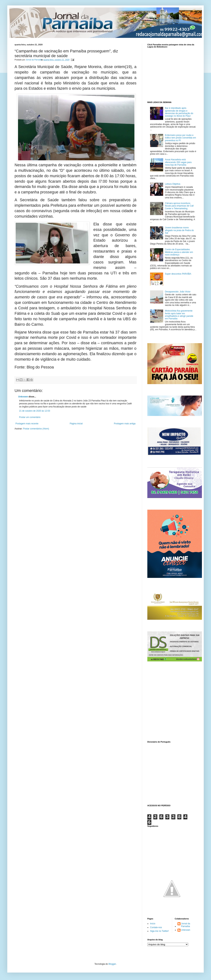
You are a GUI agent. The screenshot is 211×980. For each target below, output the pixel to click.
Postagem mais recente (27, 424)
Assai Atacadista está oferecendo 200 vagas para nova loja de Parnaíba (178, 162)
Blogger (112, 964)
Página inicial (76, 424)
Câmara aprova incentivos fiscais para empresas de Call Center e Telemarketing (179, 206)
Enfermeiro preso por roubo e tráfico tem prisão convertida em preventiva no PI (181, 138)
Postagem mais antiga (125, 424)
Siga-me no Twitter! (159, 931)
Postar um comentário (30, 417)
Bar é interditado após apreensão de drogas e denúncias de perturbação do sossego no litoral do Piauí (179, 112)
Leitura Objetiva (173, 184)
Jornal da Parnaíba (186, 925)
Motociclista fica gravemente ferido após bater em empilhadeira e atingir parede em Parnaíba (179, 315)
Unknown (23, 397)
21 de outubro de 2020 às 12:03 (35, 411)
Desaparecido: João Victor (178, 292)
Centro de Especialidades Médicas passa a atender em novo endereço (179, 252)
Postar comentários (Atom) (36, 429)
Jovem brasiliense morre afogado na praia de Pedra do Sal (179, 230)
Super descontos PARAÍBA (178, 274)
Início (153, 924)
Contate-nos (156, 927)
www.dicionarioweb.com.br (172, 773)
